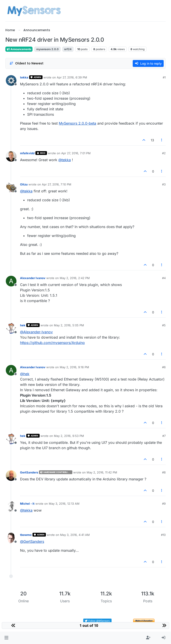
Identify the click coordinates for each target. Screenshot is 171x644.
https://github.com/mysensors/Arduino (52, 343)
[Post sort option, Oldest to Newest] (26, 63)
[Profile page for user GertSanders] (11, 475)
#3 (164, 184)
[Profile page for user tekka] (11, 80)
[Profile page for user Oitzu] (11, 187)
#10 (163, 535)
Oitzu (24, 184)
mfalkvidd (27, 153)
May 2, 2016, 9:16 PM (74, 367)
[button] (6, 638)
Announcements (19, 49)
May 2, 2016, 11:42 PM (102, 472)
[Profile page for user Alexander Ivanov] (11, 281)
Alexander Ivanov (33, 278)
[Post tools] (162, 140)
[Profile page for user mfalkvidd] (11, 156)
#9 (164, 504)
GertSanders (29, 472)
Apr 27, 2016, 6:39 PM (72, 77)
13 (152, 140)
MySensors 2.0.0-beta (77, 123)
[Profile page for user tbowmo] (11, 538)
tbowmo (26, 535)
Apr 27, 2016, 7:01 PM (76, 153)
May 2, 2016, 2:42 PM (75, 278)
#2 (164, 153)
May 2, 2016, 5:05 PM (69, 325)
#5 (164, 325)
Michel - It (27, 504)
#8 (164, 472)
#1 (164, 77)
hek (23, 325)
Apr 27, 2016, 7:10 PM (57, 184)
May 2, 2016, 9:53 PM (69, 436)
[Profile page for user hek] (11, 328)
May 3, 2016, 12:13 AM (64, 504)
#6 (164, 367)
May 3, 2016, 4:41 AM (75, 535)
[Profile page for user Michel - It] (11, 507)
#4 (164, 278)
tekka (24, 77)
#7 (164, 436)
